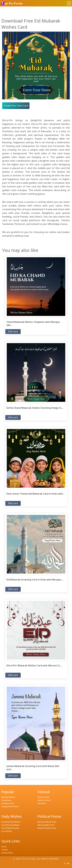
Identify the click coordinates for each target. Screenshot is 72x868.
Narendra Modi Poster (47, 822)
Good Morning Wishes (11, 822)
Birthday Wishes (8, 797)
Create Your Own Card (16, 106)
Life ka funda (28, 859)
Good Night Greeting (10, 828)
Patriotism (42, 803)
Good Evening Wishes (11, 825)
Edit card (13, 331)
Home (4, 847)
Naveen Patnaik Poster (47, 828)
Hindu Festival (43, 797)
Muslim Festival (44, 800)
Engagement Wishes (10, 806)
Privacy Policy (7, 853)
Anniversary (6, 800)
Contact (5, 850)
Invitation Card (8, 803)
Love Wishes (7, 831)
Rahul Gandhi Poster (46, 825)
